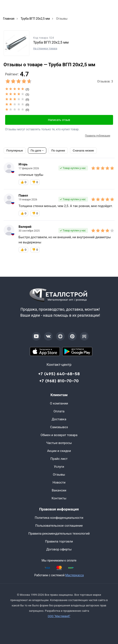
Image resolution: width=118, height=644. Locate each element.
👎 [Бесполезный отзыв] (35, 182)
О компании (59, 403)
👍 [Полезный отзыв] (23, 182)
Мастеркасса (74, 575)
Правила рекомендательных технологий (59, 534)
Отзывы (59, 475)
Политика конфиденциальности (59, 518)
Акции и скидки (59, 451)
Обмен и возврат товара (59, 435)
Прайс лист (59, 459)
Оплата (59, 411)
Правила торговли (59, 541)
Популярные (15, 151)
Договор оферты (59, 549)
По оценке (58, 151)
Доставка (59, 419)
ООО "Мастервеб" (59, 616)
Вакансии (59, 490)
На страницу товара (45, 49)
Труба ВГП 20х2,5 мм (51, 42)
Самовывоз (59, 427)
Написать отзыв (59, 120)
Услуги (59, 467)
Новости (59, 482)
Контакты (59, 498)
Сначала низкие (83, 151)
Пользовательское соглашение (59, 526)
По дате (36, 151)
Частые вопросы (59, 443)
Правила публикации (98, 136)
